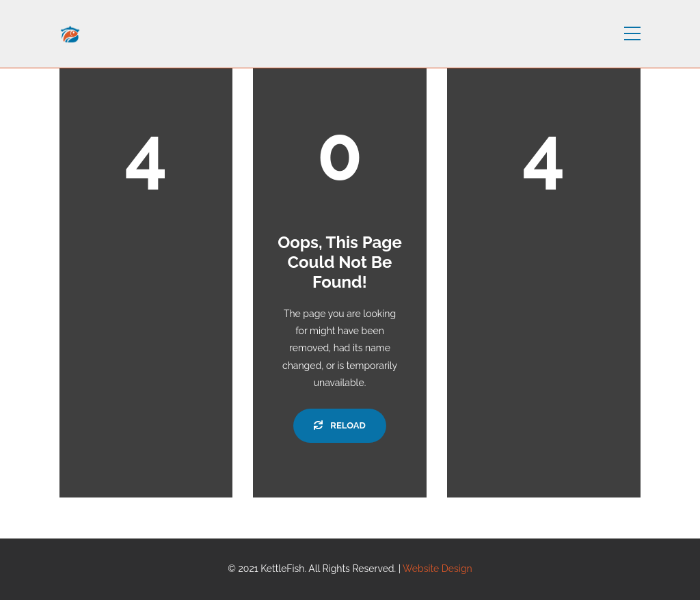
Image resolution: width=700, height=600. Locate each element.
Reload (339, 425)
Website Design (437, 569)
